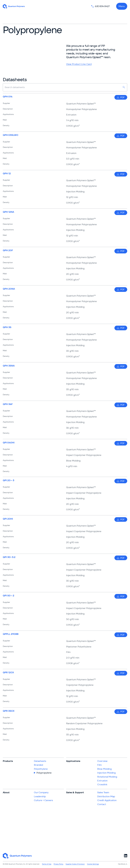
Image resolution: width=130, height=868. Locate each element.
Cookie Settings (93, 864)
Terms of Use (47, 864)
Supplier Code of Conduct (75, 864)
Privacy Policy (58, 864)
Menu (122, 6)
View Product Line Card (79, 64)
